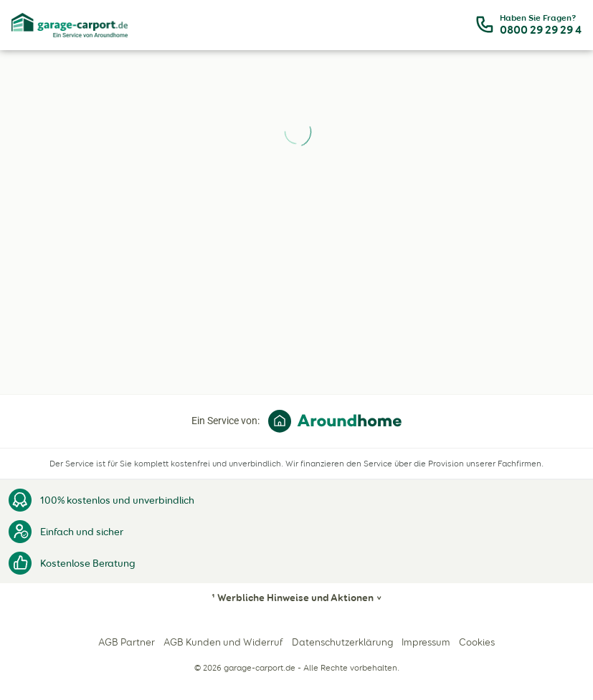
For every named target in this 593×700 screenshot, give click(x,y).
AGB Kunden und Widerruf (223, 642)
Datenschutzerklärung (342, 642)
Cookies (477, 642)
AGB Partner (127, 642)
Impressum (426, 642)
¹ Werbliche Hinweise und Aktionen (293, 598)
